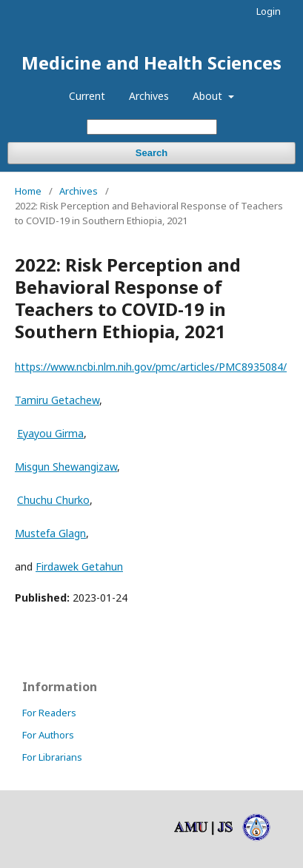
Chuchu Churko (53, 500)
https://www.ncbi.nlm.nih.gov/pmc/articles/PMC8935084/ (151, 367)
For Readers (49, 713)
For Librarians (52, 757)
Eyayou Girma (50, 433)
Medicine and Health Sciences (151, 63)
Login (269, 11)
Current (87, 96)
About (209, 96)
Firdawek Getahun (79, 566)
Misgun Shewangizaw (66, 467)
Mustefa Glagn (50, 533)
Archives (149, 96)
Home (28, 191)
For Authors (48, 735)
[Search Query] (152, 127)
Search (151, 153)
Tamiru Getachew (57, 400)
